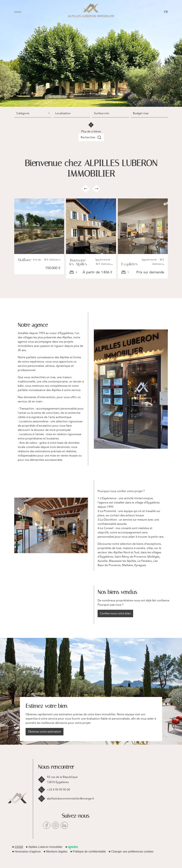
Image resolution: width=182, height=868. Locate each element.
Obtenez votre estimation (45, 732)
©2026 (19, 847)
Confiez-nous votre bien (115, 613)
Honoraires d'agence (28, 852)
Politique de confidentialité (89, 852)
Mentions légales (57, 852)
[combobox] (33, 113)
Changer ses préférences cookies (132, 852)
